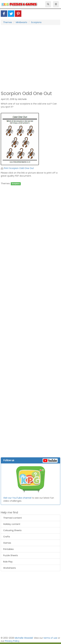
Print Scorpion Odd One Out (17, 168)
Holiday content (12, 524)
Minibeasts (22, 22)
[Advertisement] (30, 58)
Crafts (7, 537)
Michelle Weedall (24, 638)
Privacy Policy (12, 641)
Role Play (8, 562)
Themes (8, 22)
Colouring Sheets (12, 530)
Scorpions (36, 22)
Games (7, 543)
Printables (8, 549)
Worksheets (10, 568)
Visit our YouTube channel (17, 498)
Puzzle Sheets (11, 555)
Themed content (13, 518)
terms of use (50, 638)
